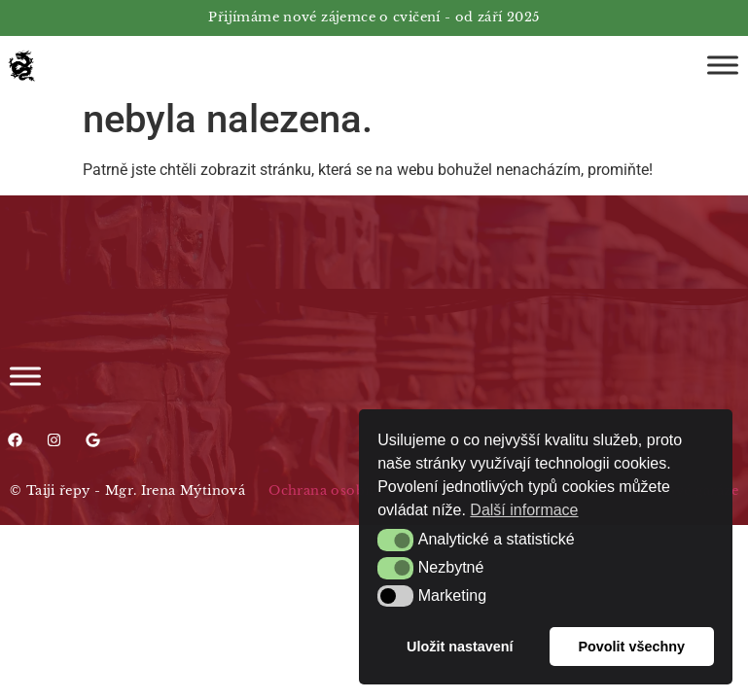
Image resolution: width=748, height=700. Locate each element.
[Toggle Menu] (723, 65)
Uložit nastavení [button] (460, 647)
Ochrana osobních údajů (353, 490)
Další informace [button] (524, 510)
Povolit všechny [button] (631, 647)
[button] (395, 540)
